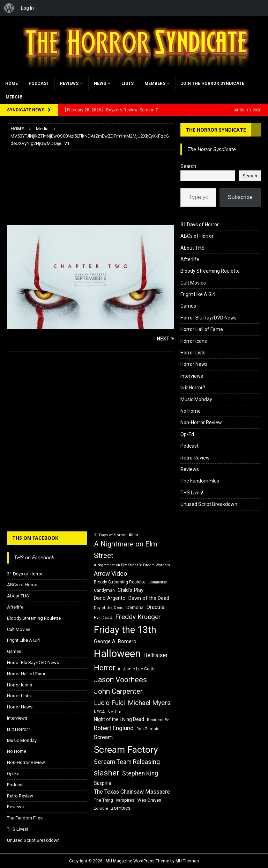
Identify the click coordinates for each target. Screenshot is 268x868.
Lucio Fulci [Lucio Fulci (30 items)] (109, 703)
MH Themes (187, 861)
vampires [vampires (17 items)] (125, 800)
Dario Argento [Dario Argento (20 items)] (110, 598)
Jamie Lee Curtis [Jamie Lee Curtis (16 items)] (139, 669)
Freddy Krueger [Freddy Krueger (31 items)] (138, 617)
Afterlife (190, 259)
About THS (192, 248)
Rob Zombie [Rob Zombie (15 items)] (148, 729)
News (100, 83)
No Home (191, 411)
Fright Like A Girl (198, 294)
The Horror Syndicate (216, 130)
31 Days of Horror (200, 225)
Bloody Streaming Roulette (210, 271)
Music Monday (196, 399)
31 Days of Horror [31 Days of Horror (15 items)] (110, 535)
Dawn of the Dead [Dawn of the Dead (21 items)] (149, 598)
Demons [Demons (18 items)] (135, 607)
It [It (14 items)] (119, 669)
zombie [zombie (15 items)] (101, 808)
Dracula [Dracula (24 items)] (155, 607)
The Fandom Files (200, 481)
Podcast (39, 83)
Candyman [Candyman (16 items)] (104, 590)
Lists (128, 83)
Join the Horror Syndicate (213, 83)
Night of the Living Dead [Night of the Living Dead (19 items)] (119, 719)
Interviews (192, 376)
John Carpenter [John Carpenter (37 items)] (118, 691)
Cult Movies (193, 283)
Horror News (194, 364)
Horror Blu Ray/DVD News (209, 318)
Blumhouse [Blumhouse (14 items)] (158, 582)
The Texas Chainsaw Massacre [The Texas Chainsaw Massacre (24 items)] (132, 792)
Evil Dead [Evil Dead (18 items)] (103, 617)
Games (188, 306)
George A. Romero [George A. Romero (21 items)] (115, 641)
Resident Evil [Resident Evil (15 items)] (159, 720)
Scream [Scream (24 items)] (103, 737)
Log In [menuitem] (27, 8)
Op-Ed (187, 434)
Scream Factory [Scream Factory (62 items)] (126, 749)
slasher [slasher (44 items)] (107, 773)
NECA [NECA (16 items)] (99, 712)
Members (155, 83)
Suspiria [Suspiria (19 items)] (102, 783)
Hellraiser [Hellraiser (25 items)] (156, 655)
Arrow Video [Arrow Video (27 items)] (110, 574)
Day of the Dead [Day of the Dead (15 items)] (109, 608)
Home (12, 83)
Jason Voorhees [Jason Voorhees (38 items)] (120, 680)
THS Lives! (192, 493)
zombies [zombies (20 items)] (121, 808)
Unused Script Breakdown (209, 504)
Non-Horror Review (201, 422)
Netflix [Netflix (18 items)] (114, 712)
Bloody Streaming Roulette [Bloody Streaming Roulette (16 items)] (120, 582)
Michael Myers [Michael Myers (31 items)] (149, 703)
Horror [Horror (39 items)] (105, 668)
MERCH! (14, 97)
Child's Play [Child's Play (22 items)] (131, 590)
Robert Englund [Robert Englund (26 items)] (114, 728)
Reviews (69, 83)
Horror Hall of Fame (202, 329)
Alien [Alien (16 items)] (133, 535)
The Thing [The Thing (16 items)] (103, 800)
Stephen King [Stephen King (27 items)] (140, 773)
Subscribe (240, 197)
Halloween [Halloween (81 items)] (117, 654)
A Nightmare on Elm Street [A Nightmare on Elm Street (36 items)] (125, 550)
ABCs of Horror (197, 236)
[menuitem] (9, 8)
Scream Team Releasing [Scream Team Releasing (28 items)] (127, 762)
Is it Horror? (193, 388)
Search (188, 166)
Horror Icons (194, 341)
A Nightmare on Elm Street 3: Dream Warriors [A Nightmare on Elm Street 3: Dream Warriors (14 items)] (132, 565)
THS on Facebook (35, 538)
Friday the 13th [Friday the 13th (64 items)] (125, 630)
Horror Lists (193, 353)
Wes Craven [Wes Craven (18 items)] (149, 800)
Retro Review (195, 458)
